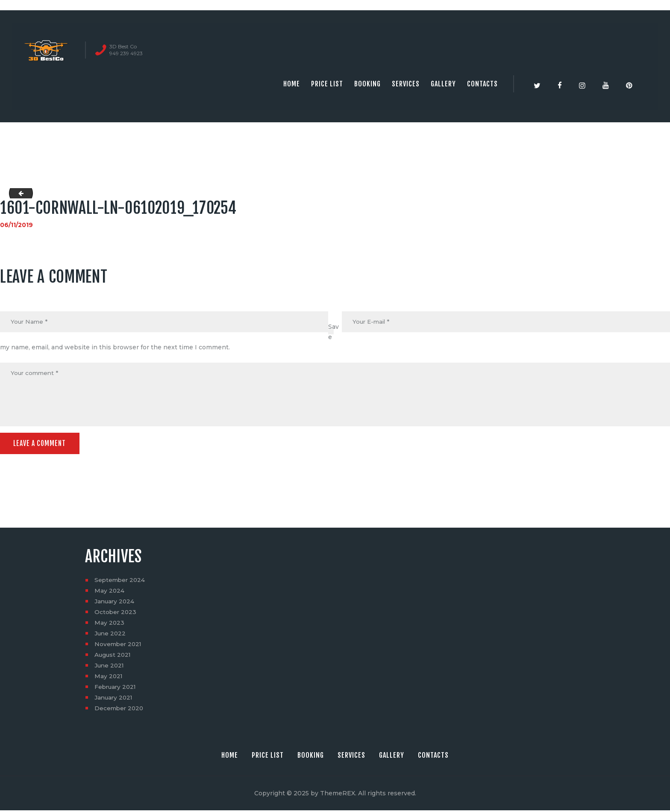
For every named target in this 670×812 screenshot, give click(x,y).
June (111, 635)
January (115, 603)
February (116, 688)
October (116, 614)
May (110, 592)
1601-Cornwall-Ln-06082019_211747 (19, 193)
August (113, 656)
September (121, 582)
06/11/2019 (16, 225)
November (119, 646)
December (120, 710)
